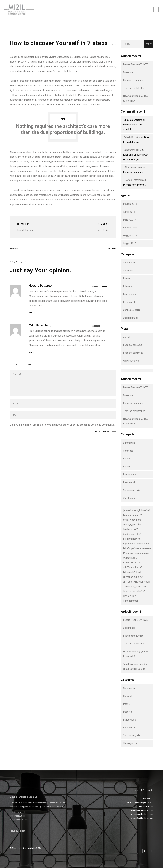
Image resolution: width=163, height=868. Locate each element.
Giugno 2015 (130, 243)
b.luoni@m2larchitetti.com (142, 818)
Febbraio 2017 (131, 228)
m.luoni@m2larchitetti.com (142, 814)
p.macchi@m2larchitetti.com (141, 810)
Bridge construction (133, 80)
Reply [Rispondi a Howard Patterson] (32, 313)
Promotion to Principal (135, 185)
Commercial (129, 263)
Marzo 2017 (129, 220)
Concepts (128, 271)
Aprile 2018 (129, 212)
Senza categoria (131, 310)
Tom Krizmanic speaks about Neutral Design (136, 155)
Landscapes (129, 294)
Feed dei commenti (133, 353)
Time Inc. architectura (134, 88)
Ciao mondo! (130, 72)
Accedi (127, 337)
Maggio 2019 (130, 204)
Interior (127, 278)
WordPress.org (131, 361)
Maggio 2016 (130, 236)
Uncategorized (131, 318)
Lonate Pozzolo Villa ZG (136, 64)
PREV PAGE (14, 249)
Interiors (127, 286)
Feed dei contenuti (133, 345)
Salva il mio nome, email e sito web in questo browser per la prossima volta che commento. (63, 425)
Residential (129, 302)
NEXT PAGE (112, 249)
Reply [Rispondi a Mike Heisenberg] (32, 352)
